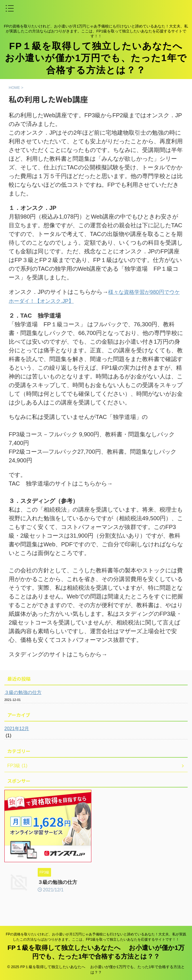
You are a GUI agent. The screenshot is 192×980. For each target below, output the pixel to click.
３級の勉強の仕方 (23, 692)
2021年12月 (17, 728)
